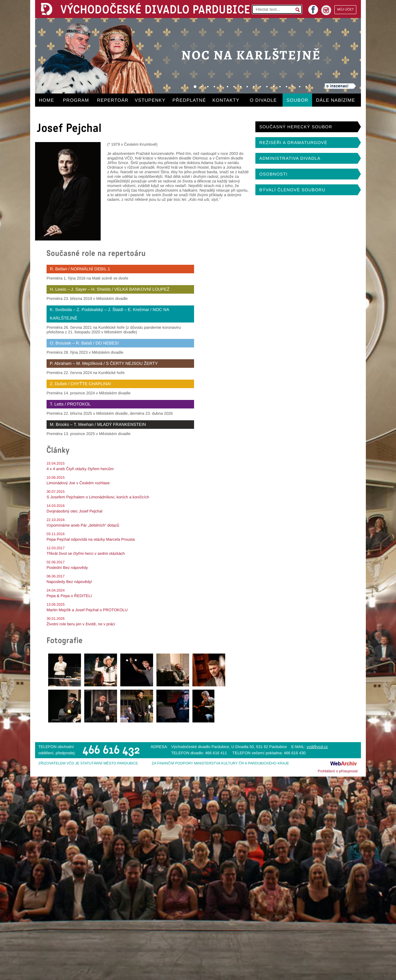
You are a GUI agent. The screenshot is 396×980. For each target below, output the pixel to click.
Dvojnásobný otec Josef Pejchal (74, 511)
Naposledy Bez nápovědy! (69, 582)
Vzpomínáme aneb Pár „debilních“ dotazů (83, 525)
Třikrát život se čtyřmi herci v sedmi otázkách (86, 553)
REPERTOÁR (113, 100)
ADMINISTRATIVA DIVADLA (290, 158)
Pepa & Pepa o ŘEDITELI (69, 596)
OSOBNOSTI (273, 174)
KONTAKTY (226, 100)
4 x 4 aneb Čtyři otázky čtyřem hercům (80, 469)
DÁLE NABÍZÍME (336, 100)
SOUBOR (297, 100)
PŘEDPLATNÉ (189, 100)
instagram (326, 10)
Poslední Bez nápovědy (67, 568)
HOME (47, 100)
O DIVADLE (263, 100)
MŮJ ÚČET (345, 10)
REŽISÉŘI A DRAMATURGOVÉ (293, 143)
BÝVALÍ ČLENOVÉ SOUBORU (292, 190)
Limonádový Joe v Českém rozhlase (78, 483)
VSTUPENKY (150, 100)
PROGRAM (76, 100)
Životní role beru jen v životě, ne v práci (81, 624)
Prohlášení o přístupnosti (338, 771)
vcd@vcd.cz (317, 747)
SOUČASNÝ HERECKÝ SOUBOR (296, 127)
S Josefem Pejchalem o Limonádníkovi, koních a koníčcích (98, 497)
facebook (313, 8)
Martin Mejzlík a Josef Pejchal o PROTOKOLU (87, 610)
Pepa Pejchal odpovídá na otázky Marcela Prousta (91, 539)
